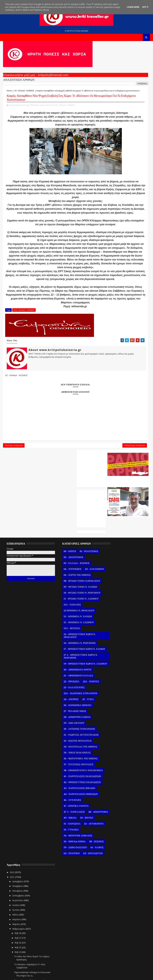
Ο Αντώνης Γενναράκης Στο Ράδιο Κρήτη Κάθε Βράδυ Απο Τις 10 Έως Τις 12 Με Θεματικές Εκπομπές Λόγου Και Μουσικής (127, 74)
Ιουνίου (113, 585)
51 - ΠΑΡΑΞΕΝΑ (82, 835)
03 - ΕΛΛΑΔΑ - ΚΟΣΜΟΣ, (65, 119)
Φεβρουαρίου (116, 604)
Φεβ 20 (115, 858)
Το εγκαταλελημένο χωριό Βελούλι (128, 814)
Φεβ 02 (115, 943)
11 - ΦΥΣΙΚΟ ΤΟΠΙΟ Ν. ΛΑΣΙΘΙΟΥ (74, 601)
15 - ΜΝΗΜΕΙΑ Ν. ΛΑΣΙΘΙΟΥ (72, 625)
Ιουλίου (113, 580)
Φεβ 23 (115, 844)
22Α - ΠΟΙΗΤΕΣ (84, 690)
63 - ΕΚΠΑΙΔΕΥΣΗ (66, 882)
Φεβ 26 (115, 618)
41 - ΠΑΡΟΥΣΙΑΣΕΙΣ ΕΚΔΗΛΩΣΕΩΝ (75, 787)
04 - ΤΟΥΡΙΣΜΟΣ (65, 566)
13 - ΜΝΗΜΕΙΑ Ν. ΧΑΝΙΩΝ (71, 619)
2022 (109, 548)
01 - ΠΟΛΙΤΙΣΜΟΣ (82, 548)
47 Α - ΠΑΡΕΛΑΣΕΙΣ (67, 823)
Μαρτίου (114, 599)
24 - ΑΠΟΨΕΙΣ (64, 707)
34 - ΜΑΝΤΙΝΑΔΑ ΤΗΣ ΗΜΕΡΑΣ (73, 755)
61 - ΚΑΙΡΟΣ (63, 876)
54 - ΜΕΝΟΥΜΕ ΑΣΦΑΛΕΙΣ (71, 853)
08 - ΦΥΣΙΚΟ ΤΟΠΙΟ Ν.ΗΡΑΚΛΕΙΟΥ (75, 583)
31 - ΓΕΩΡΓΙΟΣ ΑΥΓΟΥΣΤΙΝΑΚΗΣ (74, 743)
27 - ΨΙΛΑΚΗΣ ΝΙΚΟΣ (68, 719)
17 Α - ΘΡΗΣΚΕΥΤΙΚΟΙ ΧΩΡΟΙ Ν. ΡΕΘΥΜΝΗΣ (74, 662)
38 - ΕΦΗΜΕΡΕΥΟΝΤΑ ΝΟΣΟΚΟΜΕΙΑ (68, 780)
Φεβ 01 (115, 948)
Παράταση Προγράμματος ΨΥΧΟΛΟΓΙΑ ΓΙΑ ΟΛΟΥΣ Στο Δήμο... (125, 798)
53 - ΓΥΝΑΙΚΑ (64, 847)
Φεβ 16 (115, 877)
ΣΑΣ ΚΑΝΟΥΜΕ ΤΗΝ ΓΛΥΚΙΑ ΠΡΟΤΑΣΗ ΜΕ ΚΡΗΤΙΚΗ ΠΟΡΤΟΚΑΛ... (124, 822)
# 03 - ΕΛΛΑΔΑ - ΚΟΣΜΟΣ (24, 382)
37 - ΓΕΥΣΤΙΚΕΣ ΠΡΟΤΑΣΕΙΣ (71, 773)
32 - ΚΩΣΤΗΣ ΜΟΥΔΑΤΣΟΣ (71, 749)
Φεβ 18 (115, 867)
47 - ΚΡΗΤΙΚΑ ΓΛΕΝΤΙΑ (69, 817)
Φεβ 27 (115, 613)
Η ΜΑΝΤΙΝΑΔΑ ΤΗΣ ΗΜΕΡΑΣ (125, 838)
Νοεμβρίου (115, 561)
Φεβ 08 (115, 915)
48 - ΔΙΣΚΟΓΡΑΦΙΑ (66, 829)
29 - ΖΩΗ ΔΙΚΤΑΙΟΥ (67, 731)
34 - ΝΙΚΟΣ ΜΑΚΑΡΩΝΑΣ (70, 761)
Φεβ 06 (115, 924)
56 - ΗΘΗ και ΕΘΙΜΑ (68, 858)
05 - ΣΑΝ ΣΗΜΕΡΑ (66, 571)
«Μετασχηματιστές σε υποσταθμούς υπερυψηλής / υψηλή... (126, 747)
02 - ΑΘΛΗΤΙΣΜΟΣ (66, 554)
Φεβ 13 (115, 891)
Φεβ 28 (115, 608)
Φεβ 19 (115, 863)
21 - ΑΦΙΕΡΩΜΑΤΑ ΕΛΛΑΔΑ (71, 684)
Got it (145, 7)
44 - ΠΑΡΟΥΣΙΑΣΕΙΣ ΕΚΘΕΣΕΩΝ (74, 805)
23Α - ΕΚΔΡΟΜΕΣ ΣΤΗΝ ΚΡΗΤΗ (73, 702)
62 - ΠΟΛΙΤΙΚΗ (81, 876)
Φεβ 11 (115, 901)
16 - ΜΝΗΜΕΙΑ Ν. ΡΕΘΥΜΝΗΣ (73, 645)
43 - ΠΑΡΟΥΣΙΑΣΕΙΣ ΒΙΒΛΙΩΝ (72, 799)
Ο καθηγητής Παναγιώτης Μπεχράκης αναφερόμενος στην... (125, 728)
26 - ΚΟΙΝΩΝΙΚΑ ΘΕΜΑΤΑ (71, 713)
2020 (109, 960)
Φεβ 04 (115, 934)
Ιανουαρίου (115, 954)
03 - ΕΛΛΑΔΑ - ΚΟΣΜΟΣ (24, 93)
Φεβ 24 (115, 627)
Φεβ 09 (115, 910)
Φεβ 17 (115, 872)
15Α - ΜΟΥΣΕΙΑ (65, 631)
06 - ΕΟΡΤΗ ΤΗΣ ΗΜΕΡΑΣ (70, 577)
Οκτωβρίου (115, 566)
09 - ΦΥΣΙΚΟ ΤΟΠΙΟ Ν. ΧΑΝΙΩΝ (73, 589)
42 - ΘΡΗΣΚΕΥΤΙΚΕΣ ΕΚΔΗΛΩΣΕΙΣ (75, 793)
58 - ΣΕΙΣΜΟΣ (64, 864)
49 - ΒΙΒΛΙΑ (86, 829)
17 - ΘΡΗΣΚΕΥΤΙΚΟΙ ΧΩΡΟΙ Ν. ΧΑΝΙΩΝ (72, 653)
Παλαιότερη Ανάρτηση (89, 522)
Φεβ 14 (115, 886)
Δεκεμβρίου (115, 557)
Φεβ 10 (115, 905)
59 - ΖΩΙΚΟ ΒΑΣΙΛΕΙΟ (68, 870)
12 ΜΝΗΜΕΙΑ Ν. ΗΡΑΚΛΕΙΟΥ (72, 613)
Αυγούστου (115, 576)
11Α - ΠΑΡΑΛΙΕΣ (65, 607)
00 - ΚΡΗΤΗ (63, 548)
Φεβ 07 (115, 920)
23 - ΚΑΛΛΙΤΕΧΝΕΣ (67, 696)
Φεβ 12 (115, 896)
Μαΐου (113, 590)
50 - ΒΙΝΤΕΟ (63, 835)
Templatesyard (36, 976)
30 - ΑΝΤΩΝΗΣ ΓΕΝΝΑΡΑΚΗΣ (72, 737)
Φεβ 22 (115, 848)
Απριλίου (114, 595)
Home (9, 93)
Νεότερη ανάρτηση (14, 522)
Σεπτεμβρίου (116, 571)
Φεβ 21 (115, 853)
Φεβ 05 (115, 929)
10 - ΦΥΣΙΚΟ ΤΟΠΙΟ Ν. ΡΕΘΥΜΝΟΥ (75, 595)
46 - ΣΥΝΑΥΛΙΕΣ (65, 811)
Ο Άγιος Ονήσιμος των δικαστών (126, 704)
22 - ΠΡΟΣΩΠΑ (64, 690)
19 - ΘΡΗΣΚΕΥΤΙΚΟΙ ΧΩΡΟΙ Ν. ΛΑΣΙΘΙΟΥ (73, 670)
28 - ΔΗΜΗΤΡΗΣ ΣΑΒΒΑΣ (70, 725)
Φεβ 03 (115, 939)
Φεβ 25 (115, 623)
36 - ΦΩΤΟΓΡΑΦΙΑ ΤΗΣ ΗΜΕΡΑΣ (74, 767)
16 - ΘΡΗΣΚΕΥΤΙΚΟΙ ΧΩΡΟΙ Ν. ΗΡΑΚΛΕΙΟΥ (73, 638)
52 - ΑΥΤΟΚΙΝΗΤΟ (66, 841)
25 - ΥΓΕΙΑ (81, 707)
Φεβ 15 (115, 882)
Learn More (133, 7)
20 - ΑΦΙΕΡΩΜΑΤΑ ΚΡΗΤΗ (70, 678)
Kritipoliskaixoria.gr (73, 976)
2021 (109, 552)
